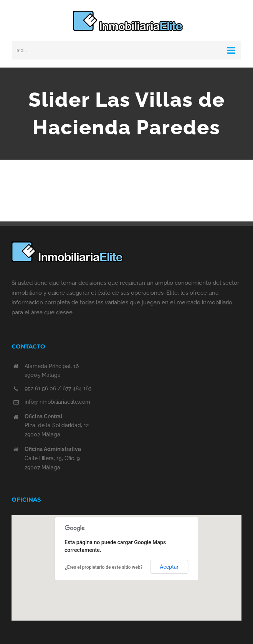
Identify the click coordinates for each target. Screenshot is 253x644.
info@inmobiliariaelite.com (57, 402)
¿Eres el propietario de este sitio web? (104, 567)
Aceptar (169, 567)
